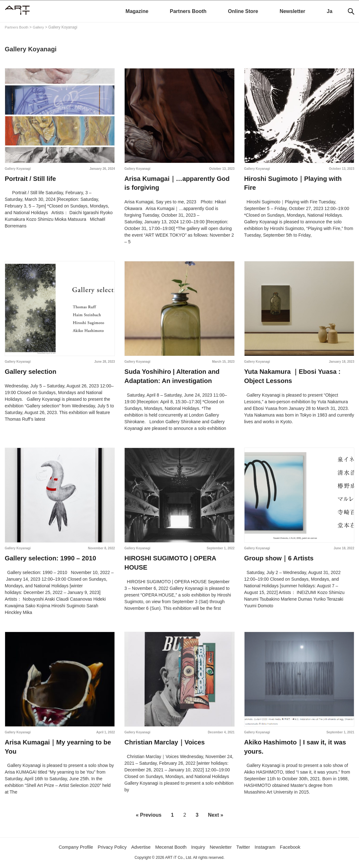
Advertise (138, 849)
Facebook (298, 849)
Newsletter (293, 11)
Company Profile (68, 849)
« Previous (149, 818)
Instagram (271, 849)
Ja (330, 11)
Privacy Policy (108, 849)
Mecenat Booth (171, 849)
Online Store (243, 11)
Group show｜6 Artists (278, 560)
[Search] (351, 11)
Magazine (137, 11)
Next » (216, 818)
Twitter (248, 849)
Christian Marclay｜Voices (164, 744)
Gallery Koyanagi (18, 169)
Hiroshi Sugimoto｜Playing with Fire (299, 179)
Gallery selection (30, 373)
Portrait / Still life (30, 179)
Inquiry (200, 849)
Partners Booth (188, 11)
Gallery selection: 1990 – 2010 (50, 560)
